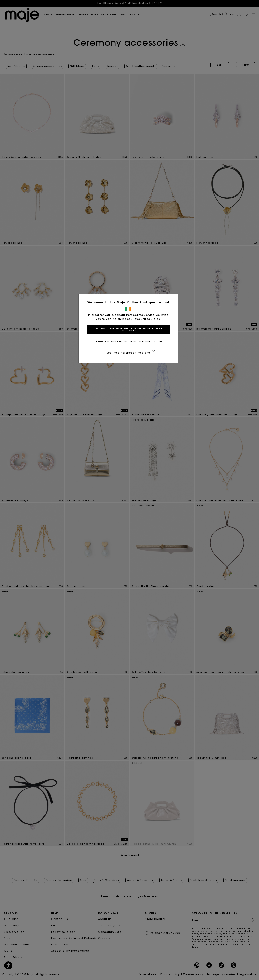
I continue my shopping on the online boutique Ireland (129, 342)
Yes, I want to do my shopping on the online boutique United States (129, 330)
